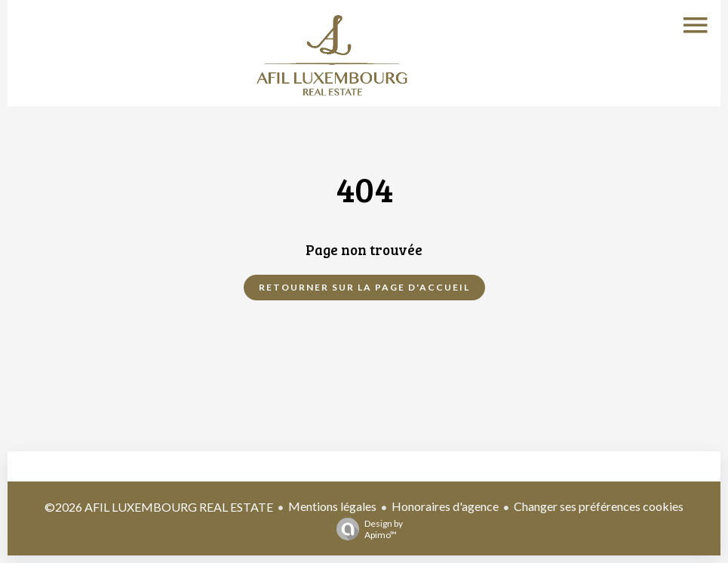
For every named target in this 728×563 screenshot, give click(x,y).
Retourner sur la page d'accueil (364, 287)
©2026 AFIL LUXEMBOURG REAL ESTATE (159, 507)
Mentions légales (332, 506)
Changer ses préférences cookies (599, 506)
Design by (366, 529)
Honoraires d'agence (445, 506)
